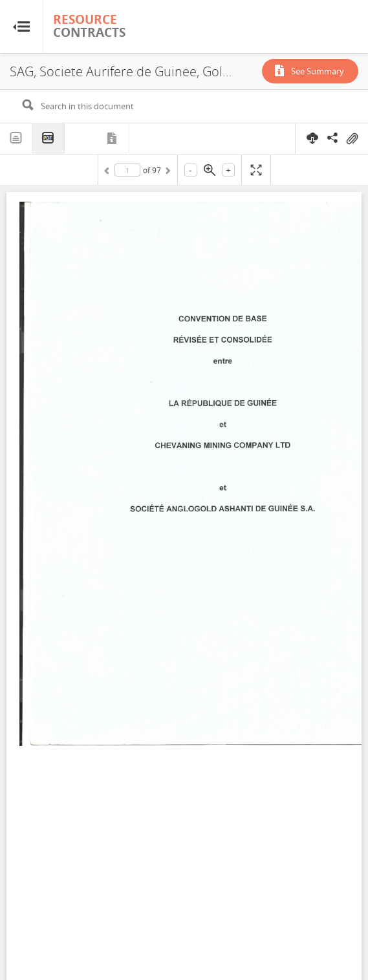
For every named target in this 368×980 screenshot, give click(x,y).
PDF (49, 139)
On (352, 139)
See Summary (318, 71)
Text (16, 138)
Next (167, 173)
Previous (109, 173)
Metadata (113, 138)
